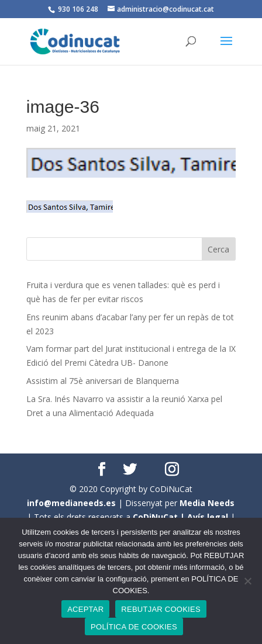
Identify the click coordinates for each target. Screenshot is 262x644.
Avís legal (208, 517)
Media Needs (207, 503)
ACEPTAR (85, 609)
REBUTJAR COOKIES (161, 609)
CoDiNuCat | (160, 517)
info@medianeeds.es (71, 503)
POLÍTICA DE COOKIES (134, 627)
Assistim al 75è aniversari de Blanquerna (103, 381)
